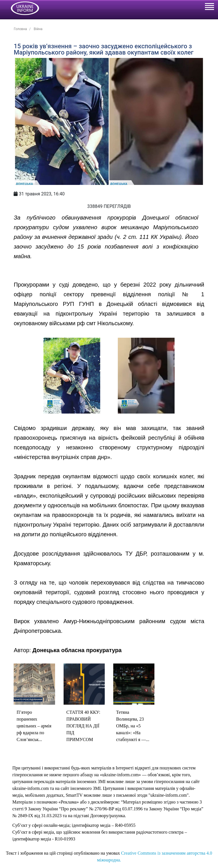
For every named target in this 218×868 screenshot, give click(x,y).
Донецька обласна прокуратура (77, 650)
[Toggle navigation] (209, 7)
